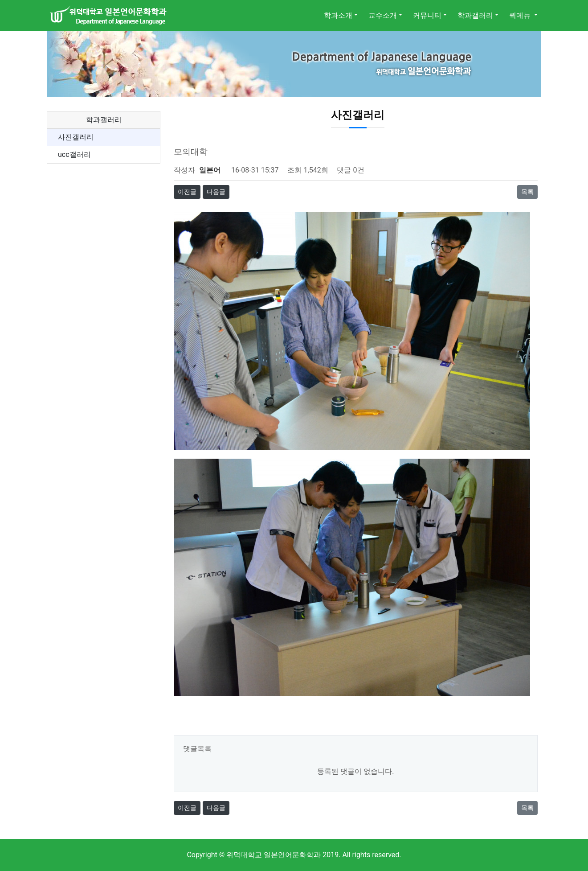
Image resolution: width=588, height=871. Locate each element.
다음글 (216, 192)
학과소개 (338, 15)
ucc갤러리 (74, 154)
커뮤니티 (427, 15)
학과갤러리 (475, 15)
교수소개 (383, 15)
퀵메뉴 (521, 15)
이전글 (187, 192)
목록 (527, 192)
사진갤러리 (76, 137)
